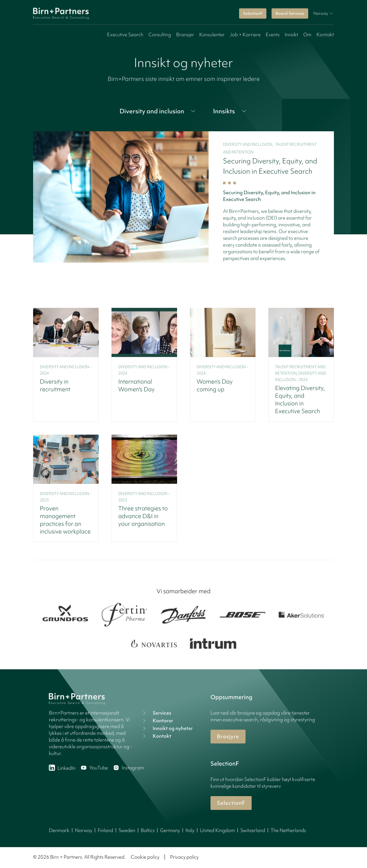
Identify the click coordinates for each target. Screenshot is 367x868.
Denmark (59, 830)
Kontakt (325, 35)
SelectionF (253, 13)
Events (273, 35)
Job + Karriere (245, 35)
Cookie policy (145, 857)
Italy (190, 830)
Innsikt (291, 35)
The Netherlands (288, 830)
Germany (170, 830)
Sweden (127, 830)
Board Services (290, 13)
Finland (105, 830)
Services (156, 713)
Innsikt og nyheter (167, 728)
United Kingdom (217, 830)
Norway (84, 830)
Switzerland (253, 830)
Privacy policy (184, 857)
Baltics (148, 830)
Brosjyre (228, 736)
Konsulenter (212, 35)
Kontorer (157, 721)
